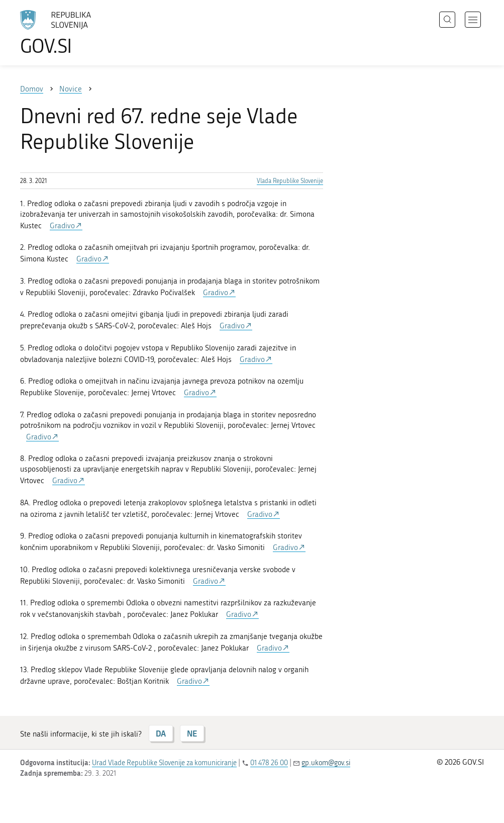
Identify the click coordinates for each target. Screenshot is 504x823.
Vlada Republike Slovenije (290, 181)
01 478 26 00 (269, 763)
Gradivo (62, 226)
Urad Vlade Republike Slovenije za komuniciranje (164, 763)
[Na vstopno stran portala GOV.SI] (70, 33)
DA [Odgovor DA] (161, 733)
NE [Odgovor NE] (192, 733)
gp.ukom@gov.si (326, 763)
